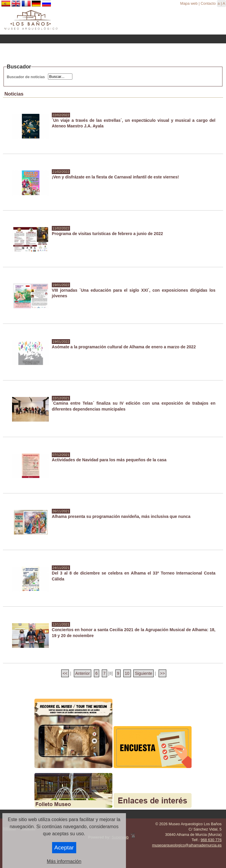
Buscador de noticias (26, 77)
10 (127, 673)
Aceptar (64, 848)
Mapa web (189, 3)
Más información (64, 861)
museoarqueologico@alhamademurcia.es (187, 845)
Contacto (208, 3)
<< (65, 673)
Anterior (83, 673)
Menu (113, 39)
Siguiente (143, 673)
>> (162, 673)
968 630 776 (211, 840)
